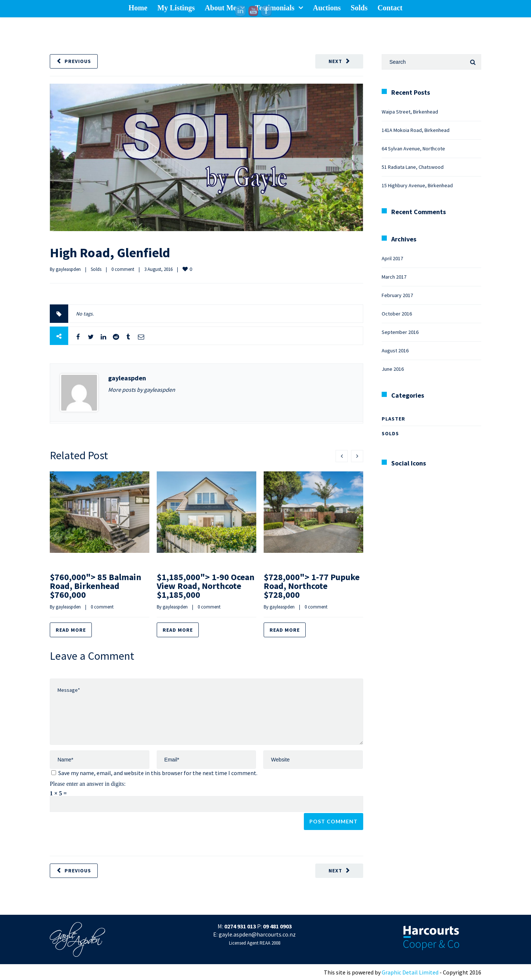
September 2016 (400, 332)
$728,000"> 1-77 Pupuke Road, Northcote (312, 586)
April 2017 (392, 258)
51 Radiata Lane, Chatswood (413, 167)
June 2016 (393, 369)
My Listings (176, 8)
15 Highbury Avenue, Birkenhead (417, 185)
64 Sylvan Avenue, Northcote (413, 149)
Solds (359, 8)
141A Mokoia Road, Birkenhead (416, 130)
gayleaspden (68, 269)
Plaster (393, 419)
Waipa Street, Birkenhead (410, 112)
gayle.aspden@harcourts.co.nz (257, 934)
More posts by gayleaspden (142, 390)
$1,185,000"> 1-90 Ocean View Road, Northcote (206, 586)
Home (138, 8)
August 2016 (395, 351)
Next (335, 61)
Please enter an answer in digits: (88, 784)
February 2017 (397, 295)
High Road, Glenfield (110, 253)
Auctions (327, 8)
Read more (71, 630)
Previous (78, 61)
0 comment (123, 269)
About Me (221, 8)
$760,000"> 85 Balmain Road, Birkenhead (96, 586)
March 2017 (394, 277)
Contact (390, 8)
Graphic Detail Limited (410, 972)
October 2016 (397, 314)
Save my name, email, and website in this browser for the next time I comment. (158, 773)
